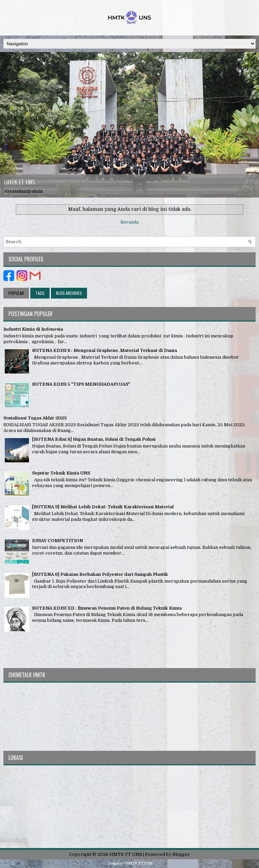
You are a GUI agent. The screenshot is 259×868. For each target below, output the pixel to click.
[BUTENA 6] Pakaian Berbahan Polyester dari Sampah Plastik (100, 574)
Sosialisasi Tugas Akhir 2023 (35, 418)
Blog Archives (69, 293)
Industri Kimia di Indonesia (33, 329)
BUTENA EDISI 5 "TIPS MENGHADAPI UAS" (81, 384)
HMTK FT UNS (20, 182)
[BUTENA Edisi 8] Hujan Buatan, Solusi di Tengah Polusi (94, 439)
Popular (16, 293)
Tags (40, 293)
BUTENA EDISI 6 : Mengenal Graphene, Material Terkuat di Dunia (105, 350)
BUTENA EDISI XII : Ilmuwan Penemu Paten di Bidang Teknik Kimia (107, 608)
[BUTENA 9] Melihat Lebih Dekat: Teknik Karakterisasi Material (103, 507)
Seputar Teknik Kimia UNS (61, 473)
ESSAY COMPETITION (57, 541)
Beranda (129, 222)
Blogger (181, 854)
